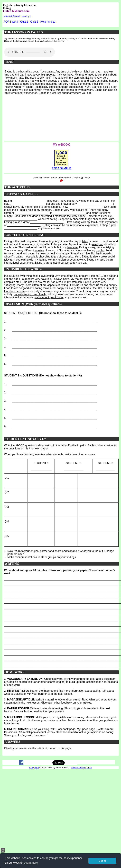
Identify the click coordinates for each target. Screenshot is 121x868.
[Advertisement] (40, 119)
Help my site (48, 22)
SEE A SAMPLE (61, 168)
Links (89, 768)
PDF (7, 22)
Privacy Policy (78, 768)
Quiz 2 (34, 22)
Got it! (102, 861)
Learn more (31, 863)
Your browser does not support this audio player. (30, 52)
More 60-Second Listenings (17, 16)
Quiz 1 (24, 22)
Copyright (34, 768)
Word (15, 22)
